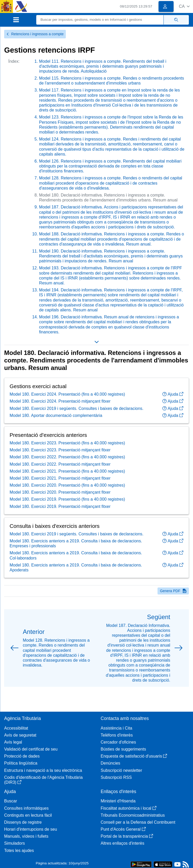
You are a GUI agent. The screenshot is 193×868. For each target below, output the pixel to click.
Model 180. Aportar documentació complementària (56, 415)
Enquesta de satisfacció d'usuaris (134, 756)
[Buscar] (100, 20)
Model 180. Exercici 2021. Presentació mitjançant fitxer (60, 478)
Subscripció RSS (116, 777)
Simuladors (15, 843)
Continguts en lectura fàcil (28, 815)
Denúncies (111, 763)
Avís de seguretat (20, 735)
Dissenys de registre (23, 822)
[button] (184, 6)
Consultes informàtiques (26, 808)
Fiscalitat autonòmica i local (129, 808)
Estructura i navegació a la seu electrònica (43, 770)
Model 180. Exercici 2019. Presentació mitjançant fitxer (60, 506)
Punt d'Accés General (123, 829)
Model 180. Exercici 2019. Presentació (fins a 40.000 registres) (67, 499)
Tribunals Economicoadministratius (133, 815)
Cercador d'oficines (118, 742)
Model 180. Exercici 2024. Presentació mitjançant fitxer (60, 401)
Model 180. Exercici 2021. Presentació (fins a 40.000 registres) (67, 471)
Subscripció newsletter (121, 770)
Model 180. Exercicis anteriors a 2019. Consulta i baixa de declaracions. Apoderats (76, 568)
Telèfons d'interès (117, 735)
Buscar (11, 801)
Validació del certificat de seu (31, 749)
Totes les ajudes (19, 850)
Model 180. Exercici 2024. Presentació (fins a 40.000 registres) (67, 394)
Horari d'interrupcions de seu (31, 829)
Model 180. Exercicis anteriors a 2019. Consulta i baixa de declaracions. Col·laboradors (76, 555)
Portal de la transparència (127, 836)
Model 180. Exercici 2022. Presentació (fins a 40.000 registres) (67, 457)
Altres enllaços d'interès (123, 843)
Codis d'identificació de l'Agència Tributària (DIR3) (43, 780)
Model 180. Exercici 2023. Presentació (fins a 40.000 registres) (67, 443)
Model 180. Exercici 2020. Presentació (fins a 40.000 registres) (67, 485)
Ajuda (173, 394)
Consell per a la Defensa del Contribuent (138, 822)
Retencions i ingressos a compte (35, 34)
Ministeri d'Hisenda (118, 801)
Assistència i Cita (117, 728)
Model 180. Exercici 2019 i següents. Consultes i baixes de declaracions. (77, 408)
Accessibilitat (16, 728)
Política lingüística (21, 763)
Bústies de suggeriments (123, 749)
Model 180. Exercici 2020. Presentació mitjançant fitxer (60, 492)
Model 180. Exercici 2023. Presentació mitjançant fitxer (60, 450)
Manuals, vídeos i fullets (26, 836)
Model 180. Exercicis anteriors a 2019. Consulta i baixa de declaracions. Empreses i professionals (76, 543)
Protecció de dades (22, 756)
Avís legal (13, 742)
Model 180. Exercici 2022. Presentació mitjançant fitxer (60, 464)
